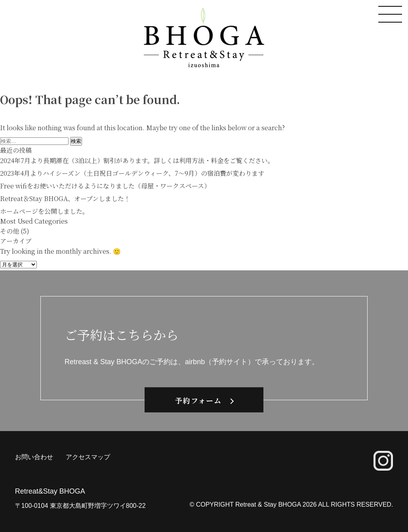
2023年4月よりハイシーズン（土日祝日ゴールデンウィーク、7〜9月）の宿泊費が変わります (132, 173)
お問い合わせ (34, 457)
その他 (10, 231)
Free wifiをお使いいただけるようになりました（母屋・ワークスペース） (105, 186)
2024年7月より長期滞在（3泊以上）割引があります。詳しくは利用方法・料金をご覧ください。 (137, 161)
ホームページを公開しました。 (44, 211)
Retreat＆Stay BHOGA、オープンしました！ (65, 199)
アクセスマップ (88, 457)
